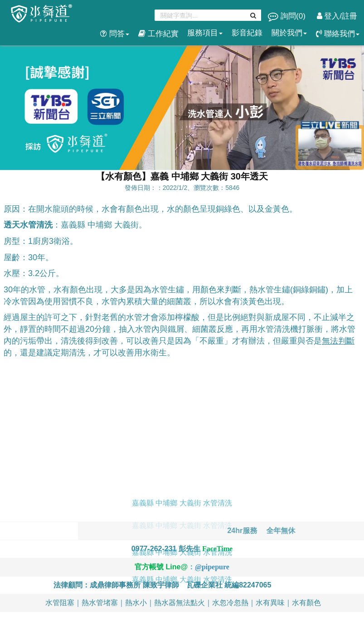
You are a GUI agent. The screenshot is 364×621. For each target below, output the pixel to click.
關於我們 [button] (289, 33)
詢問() (288, 16)
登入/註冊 (337, 16)
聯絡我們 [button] (338, 34)
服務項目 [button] (205, 33)
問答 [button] (115, 34)
